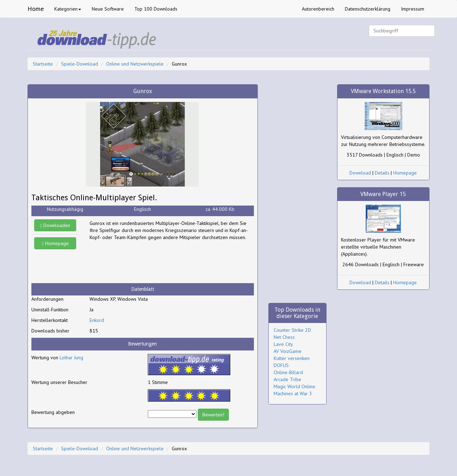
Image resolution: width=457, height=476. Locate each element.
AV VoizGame (288, 351)
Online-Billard (288, 372)
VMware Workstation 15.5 (383, 91)
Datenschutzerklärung (368, 9)
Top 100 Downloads (156, 9)
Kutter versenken (292, 358)
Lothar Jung (71, 358)
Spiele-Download (80, 64)
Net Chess (284, 337)
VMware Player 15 (383, 194)
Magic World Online (294, 386)
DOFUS (281, 365)
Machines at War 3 (293, 393)
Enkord (97, 320)
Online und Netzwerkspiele (135, 64)
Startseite (43, 64)
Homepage (55, 243)
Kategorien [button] (68, 9)
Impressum (413, 9)
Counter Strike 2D (292, 330)
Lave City (283, 344)
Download (360, 173)
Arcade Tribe (287, 379)
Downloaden (55, 225)
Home (36, 9)
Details (382, 173)
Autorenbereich (318, 9)
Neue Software (108, 9)
